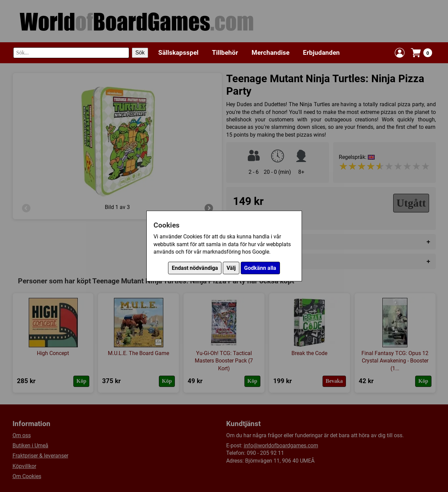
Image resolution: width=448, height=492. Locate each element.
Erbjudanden (321, 53)
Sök (140, 53)
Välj (231, 268)
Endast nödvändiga (195, 268)
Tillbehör (225, 53)
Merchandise (270, 53)
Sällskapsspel (178, 53)
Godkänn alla (260, 268)
